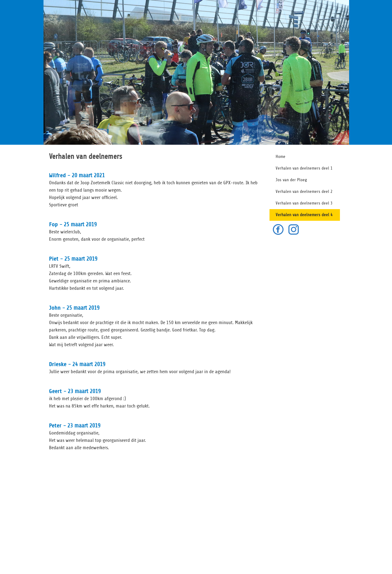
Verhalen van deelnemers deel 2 (304, 191)
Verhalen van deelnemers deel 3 (304, 203)
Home (281, 157)
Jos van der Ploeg (291, 180)
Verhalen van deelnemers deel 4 (304, 215)
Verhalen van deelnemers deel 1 (304, 168)
